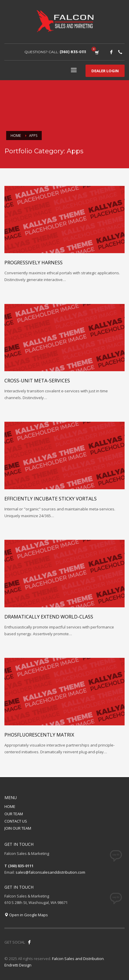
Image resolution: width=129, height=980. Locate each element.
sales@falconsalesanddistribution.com (50, 872)
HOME (10, 806)
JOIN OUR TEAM (18, 828)
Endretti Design (18, 965)
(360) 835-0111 (73, 52)
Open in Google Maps (26, 915)
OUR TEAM (14, 814)
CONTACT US (16, 821)
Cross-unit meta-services (37, 381)
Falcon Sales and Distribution (78, 959)
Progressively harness (33, 263)
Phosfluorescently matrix (39, 735)
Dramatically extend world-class (49, 617)
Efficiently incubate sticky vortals (51, 499)
